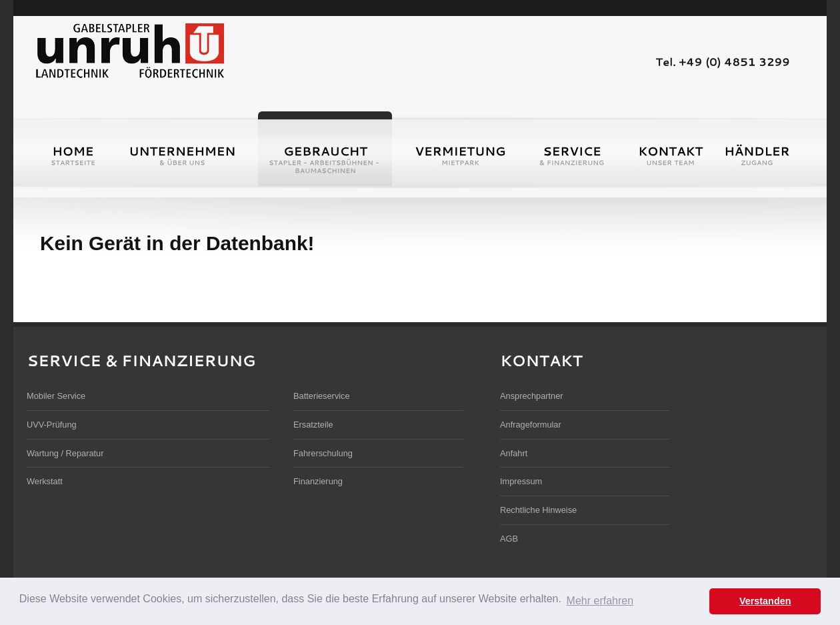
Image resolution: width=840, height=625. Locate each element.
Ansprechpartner (532, 396)
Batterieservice (322, 396)
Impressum (521, 481)
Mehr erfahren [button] (600, 601)
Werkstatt (45, 481)
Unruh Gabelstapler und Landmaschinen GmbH (129, 49)
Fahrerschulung (323, 453)
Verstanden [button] (765, 601)
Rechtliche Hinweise (538, 510)
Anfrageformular (531, 425)
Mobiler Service (56, 396)
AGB (509, 539)
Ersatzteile (313, 425)
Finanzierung (318, 481)
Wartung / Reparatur (65, 453)
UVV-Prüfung (52, 425)
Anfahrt (514, 453)
